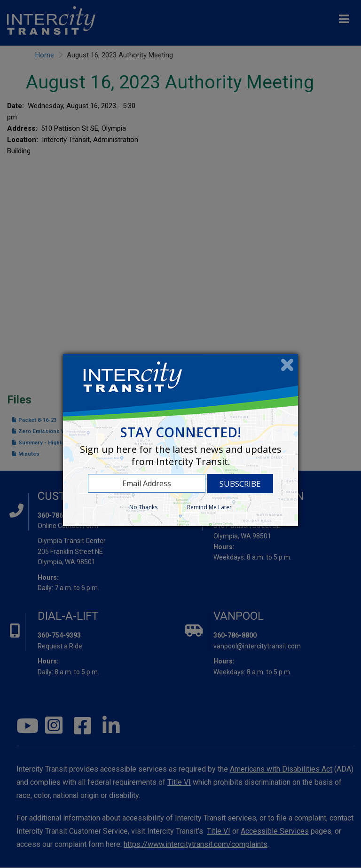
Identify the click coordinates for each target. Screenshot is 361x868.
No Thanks (143, 507)
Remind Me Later (209, 507)
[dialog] (180, 440)
